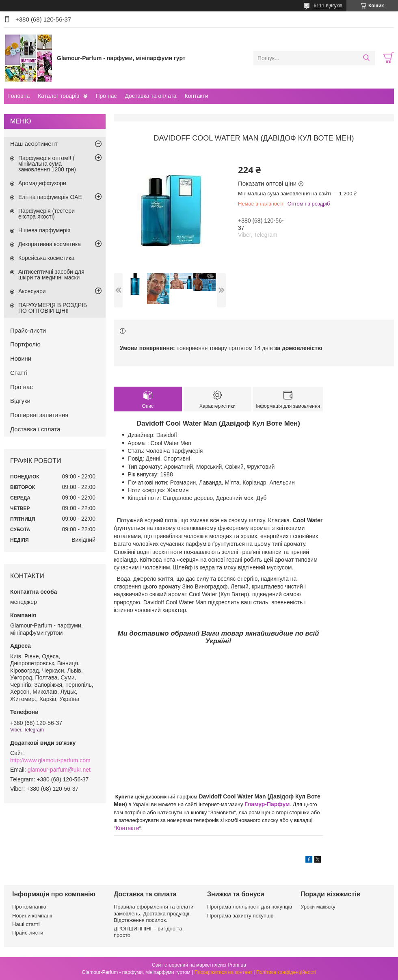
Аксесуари (32, 291)
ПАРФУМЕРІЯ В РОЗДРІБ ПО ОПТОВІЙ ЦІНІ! (53, 308)
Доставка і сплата (35, 429)
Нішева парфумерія (44, 230)
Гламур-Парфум (267, 804)
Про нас (106, 96)
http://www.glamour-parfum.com (50, 760)
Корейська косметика (46, 258)
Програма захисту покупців (240, 916)
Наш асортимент (34, 144)
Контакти (196, 96)
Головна (19, 96)
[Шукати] (366, 58)
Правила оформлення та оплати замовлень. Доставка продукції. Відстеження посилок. (154, 913)
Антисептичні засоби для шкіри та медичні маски (51, 275)
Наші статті (26, 924)
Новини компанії (32, 916)
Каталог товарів (58, 96)
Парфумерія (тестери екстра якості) (47, 214)
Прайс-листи (28, 330)
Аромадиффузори (42, 183)
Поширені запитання (39, 415)
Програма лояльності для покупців (250, 907)
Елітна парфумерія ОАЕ (50, 197)
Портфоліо (25, 344)
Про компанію (29, 907)
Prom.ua (237, 965)
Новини (21, 358)
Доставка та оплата (150, 96)
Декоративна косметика (50, 244)
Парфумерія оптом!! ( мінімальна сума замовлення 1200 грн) (47, 164)
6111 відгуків (328, 6)
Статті (19, 373)
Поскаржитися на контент (223, 972)
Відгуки (20, 401)
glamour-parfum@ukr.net (59, 770)
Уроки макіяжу (318, 907)
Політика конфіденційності (286, 972)
